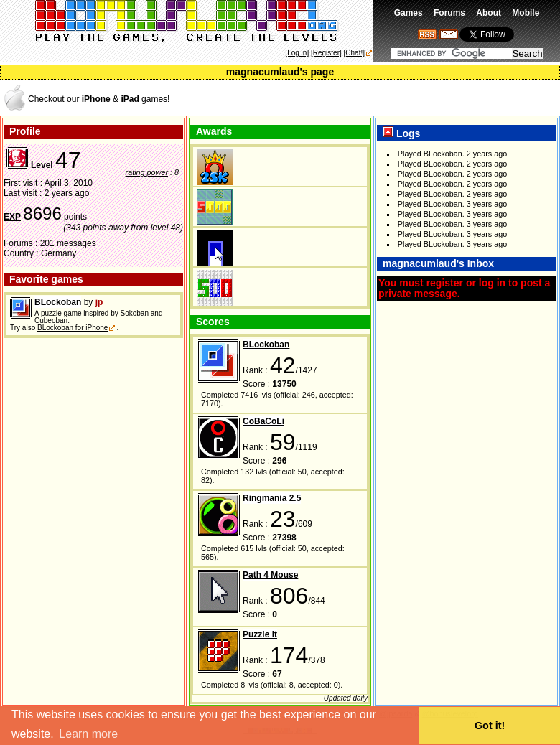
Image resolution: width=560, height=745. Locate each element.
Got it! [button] (490, 726)
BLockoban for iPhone (73, 328)
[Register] (326, 53)
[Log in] (297, 53)
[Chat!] (354, 53)
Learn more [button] (88, 734)
